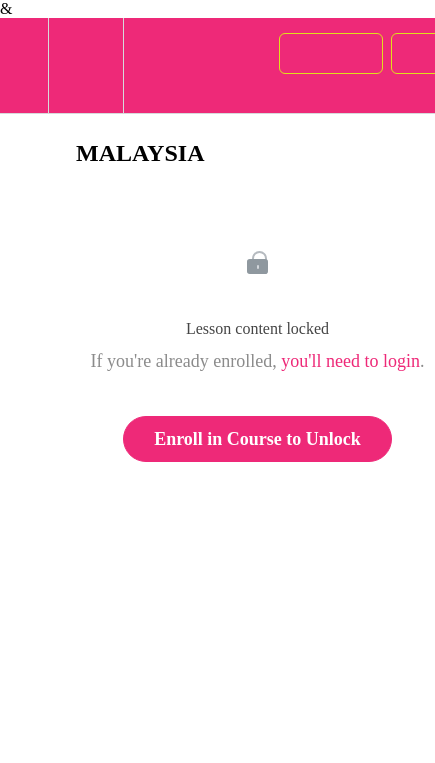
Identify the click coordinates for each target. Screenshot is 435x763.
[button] (24, 65)
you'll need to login (350, 361)
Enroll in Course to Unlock (257, 439)
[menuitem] (85, 65)
